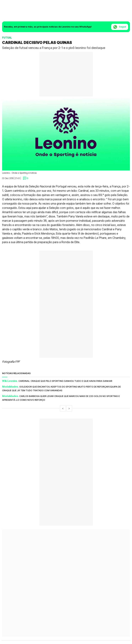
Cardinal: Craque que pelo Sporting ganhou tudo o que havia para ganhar (65, 381)
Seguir (120, 27)
